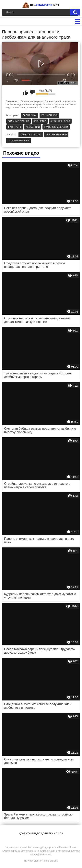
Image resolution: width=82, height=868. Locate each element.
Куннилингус (49, 115)
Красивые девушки (56, 127)
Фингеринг (15, 127)
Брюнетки (40, 121)
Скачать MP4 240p (18, 140)
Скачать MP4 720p (31, 135)
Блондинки (30, 115)
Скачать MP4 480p (56, 135)
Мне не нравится (32, 92)
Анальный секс (60, 121)
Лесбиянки (33, 127)
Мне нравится (26, 92)
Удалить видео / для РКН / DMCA (41, 833)
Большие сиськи (18, 121)
